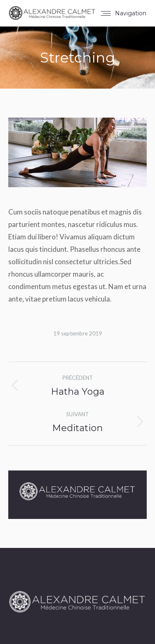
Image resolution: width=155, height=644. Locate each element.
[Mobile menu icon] (124, 13)
